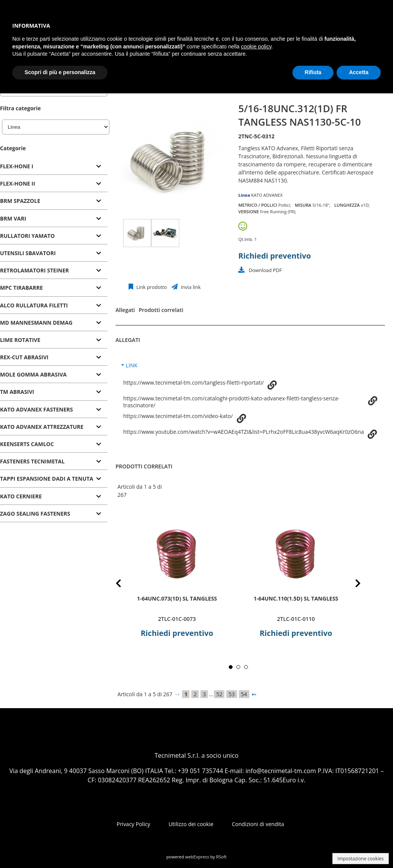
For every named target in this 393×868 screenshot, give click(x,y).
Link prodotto (151, 287)
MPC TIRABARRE (21, 288)
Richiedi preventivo (275, 256)
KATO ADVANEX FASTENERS (36, 409)
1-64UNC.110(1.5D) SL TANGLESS (296, 598)
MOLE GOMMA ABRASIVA (33, 374)
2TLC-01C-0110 (296, 619)
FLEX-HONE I (17, 166)
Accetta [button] (359, 72)
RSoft (221, 857)
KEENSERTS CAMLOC (27, 444)
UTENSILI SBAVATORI (28, 253)
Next (352, 585)
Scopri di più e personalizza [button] (60, 72)
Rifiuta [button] (313, 72)
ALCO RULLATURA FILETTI (34, 305)
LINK (132, 365)
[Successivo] (254, 694)
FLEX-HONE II (17, 183)
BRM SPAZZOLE (20, 201)
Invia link (190, 287)
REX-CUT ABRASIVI (24, 357)
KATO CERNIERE (21, 496)
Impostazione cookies (361, 859)
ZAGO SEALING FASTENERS (35, 514)
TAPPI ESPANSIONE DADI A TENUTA (47, 479)
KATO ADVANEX (267, 195)
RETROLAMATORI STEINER (35, 270)
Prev (125, 585)
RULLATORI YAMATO (27, 236)
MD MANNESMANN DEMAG (36, 323)
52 (219, 694)
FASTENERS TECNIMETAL (32, 461)
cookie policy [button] (256, 46)
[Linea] (56, 127)
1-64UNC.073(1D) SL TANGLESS (177, 598)
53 (231, 694)
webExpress (197, 857)
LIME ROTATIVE (20, 340)
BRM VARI (13, 218)
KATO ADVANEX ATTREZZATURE (42, 427)
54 (244, 694)
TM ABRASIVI (17, 392)
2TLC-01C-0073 (177, 619)
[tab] (54, 167)
